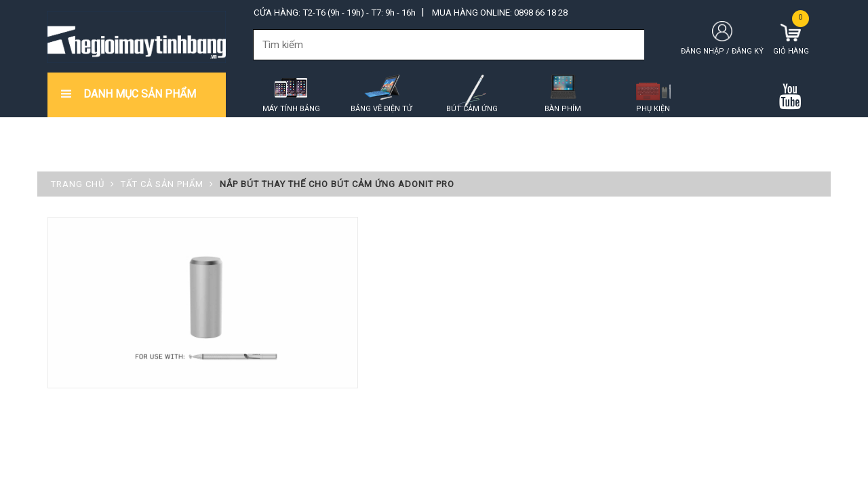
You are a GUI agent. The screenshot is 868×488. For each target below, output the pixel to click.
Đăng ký (748, 51)
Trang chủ (78, 184)
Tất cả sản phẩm (162, 184)
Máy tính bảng (291, 109)
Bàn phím (563, 109)
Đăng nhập (703, 51)
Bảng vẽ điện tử (381, 109)
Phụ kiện (653, 109)
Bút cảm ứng (472, 109)
